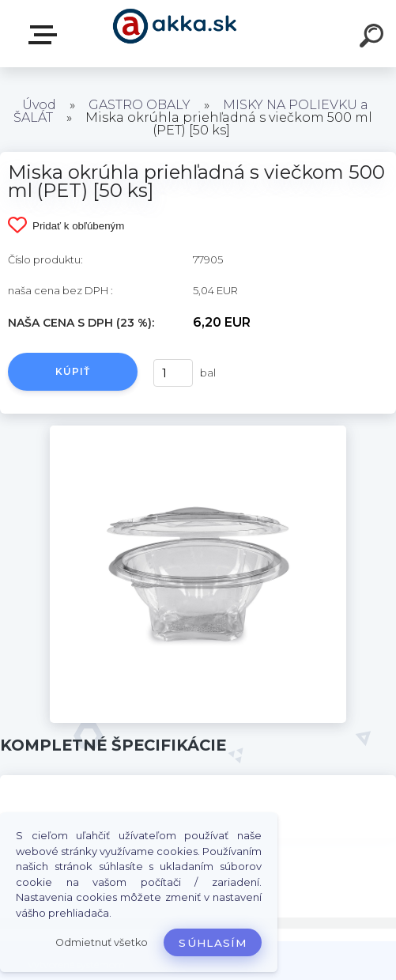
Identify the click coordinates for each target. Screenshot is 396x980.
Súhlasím (213, 943)
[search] (374, 38)
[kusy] (173, 373)
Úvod (39, 105)
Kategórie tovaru (46, 35)
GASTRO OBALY (140, 105)
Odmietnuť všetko (102, 942)
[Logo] (174, 34)
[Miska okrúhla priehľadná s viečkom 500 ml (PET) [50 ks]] (198, 431)
